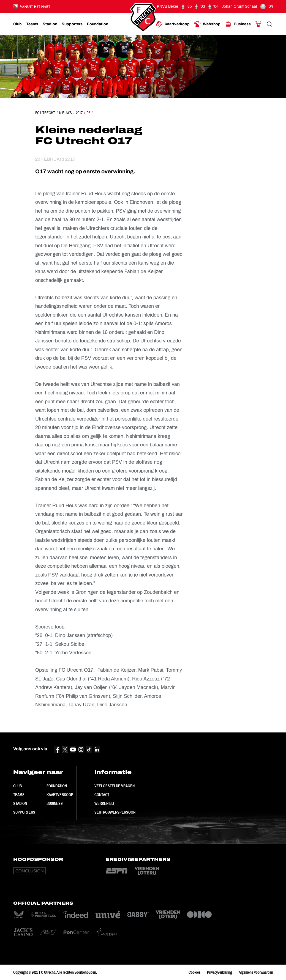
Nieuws (66, 113)
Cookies (194, 972)
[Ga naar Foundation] (98, 24)
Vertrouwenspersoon (115, 812)
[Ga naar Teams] (32, 24)
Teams (19, 795)
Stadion (20, 803)
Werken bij (104, 803)
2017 (79, 113)
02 (88, 113)
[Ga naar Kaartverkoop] (173, 24)
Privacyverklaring (220, 972)
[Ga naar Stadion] (50, 24)
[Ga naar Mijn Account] (258, 24)
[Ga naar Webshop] (207, 24)
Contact (102, 795)
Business (55, 803)
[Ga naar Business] (238, 24)
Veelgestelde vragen (115, 786)
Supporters (24, 812)
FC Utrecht (45, 113)
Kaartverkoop (60, 795)
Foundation (57, 786)
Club (17, 786)
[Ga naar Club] (17, 24)
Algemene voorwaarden (256, 972)
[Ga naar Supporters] (72, 24)
